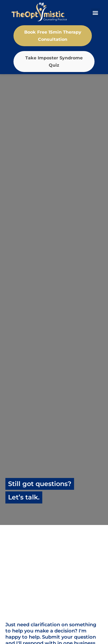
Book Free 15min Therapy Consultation (53, 36)
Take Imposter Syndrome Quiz (54, 62)
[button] (95, 13)
